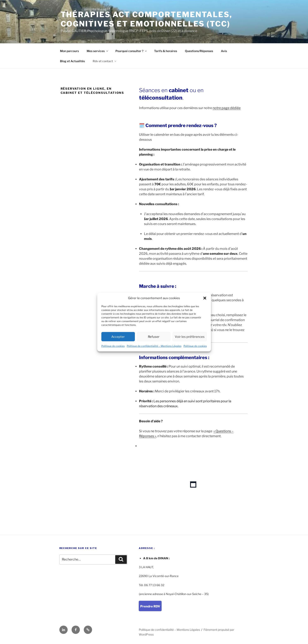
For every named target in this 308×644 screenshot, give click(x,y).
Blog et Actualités (72, 61)
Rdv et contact (105, 61)
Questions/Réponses (199, 51)
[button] (205, 298)
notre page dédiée (227, 108)
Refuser (154, 337)
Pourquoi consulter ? (131, 51)
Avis (224, 51)
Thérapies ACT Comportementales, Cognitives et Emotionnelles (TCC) (146, 19)
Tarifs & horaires (166, 51)
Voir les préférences (190, 337)
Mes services (98, 51)
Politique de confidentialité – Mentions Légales (154, 346)
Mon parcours (69, 51)
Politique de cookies (113, 346)
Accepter (118, 337)
